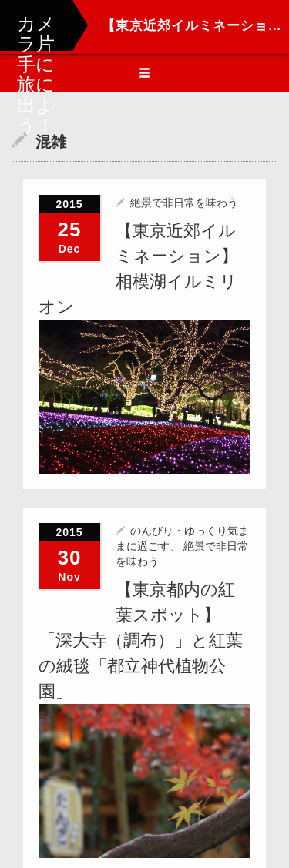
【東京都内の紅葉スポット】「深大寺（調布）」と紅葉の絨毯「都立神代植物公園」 (141, 640)
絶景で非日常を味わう (184, 203)
